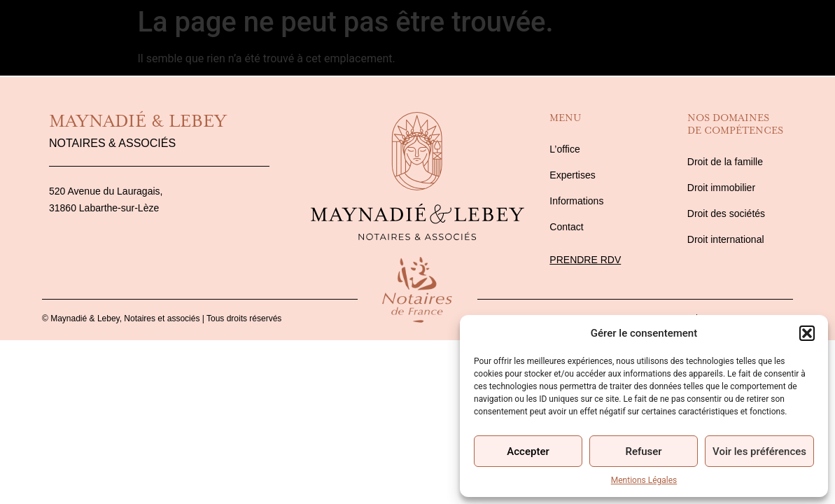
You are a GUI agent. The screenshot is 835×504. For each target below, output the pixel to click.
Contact (793, 38)
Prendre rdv (585, 260)
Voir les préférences (759, 451)
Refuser (643, 451)
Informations (689, 38)
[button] (807, 333)
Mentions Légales (644, 480)
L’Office (40, 38)
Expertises (135, 38)
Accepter (528, 451)
